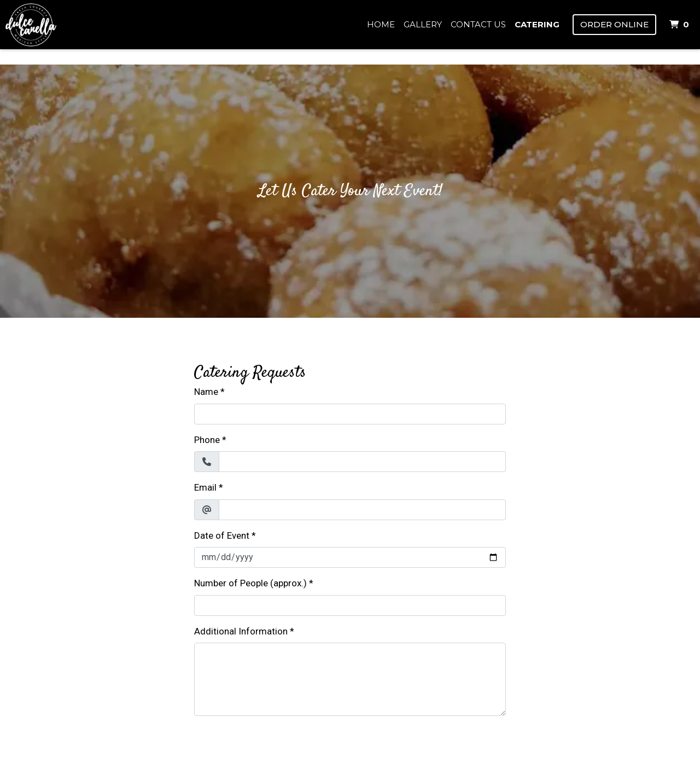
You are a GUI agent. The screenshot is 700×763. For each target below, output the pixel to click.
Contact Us (478, 24)
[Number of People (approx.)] (350, 605)
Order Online (614, 24)
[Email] (362, 510)
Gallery (423, 24)
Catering (537, 24)
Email (205, 487)
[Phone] (362, 462)
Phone (207, 440)
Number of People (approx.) (250, 583)
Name (206, 392)
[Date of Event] (350, 557)
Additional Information (241, 631)
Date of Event (222, 535)
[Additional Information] (350, 679)
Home (381, 24)
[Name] (350, 414)
